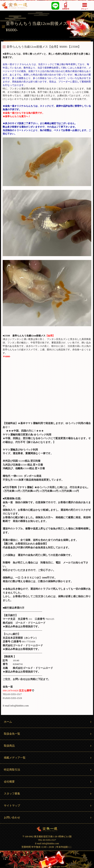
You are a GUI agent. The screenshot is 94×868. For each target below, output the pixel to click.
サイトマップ (48, 806)
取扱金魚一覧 (48, 734)
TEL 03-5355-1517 (47, 840)
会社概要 (48, 782)
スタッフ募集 (48, 794)
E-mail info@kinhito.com (47, 843)
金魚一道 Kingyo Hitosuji (47, 829)
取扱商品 (48, 746)
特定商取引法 (48, 770)
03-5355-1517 (66, 6)
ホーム (48, 722)
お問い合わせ (48, 818)
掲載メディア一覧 (48, 758)
